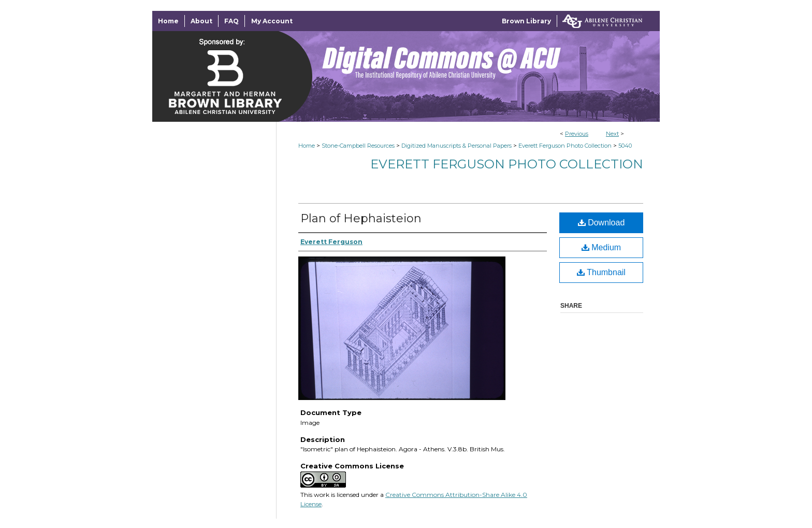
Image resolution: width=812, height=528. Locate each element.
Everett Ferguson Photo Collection (565, 146)
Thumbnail (601, 272)
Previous (577, 134)
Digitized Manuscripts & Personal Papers (456, 146)
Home (307, 146)
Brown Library (526, 21)
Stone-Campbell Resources (358, 146)
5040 (625, 146)
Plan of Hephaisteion (361, 218)
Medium (601, 247)
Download (601, 223)
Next (612, 134)
